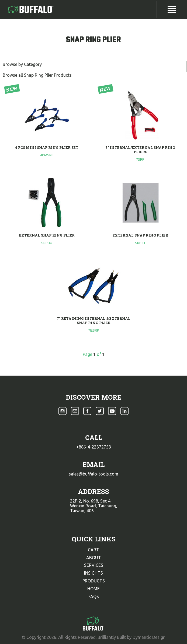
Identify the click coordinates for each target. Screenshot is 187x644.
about (94, 558)
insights (93, 573)
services (94, 565)
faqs (94, 596)
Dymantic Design (149, 637)
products (94, 581)
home (93, 589)
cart (93, 550)
